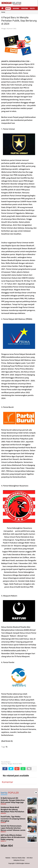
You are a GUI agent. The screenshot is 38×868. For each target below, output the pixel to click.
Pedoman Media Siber (18, 858)
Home (3, 12)
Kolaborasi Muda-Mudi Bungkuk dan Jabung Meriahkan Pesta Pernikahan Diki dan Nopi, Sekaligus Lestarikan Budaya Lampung (12, 812)
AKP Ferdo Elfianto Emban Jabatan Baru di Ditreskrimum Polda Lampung (13, 837)
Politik (32, 9)
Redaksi (8, 858)
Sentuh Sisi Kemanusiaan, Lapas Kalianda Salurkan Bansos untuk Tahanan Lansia (13, 828)
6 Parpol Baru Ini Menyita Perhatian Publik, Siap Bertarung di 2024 (19, 21)
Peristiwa (25, 9)
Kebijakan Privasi (19, 860)
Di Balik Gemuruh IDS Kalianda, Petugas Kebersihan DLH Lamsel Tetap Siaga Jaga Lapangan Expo (13, 801)
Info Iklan (30, 858)
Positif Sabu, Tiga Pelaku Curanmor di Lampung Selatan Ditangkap (13, 819)
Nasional (16, 9)
